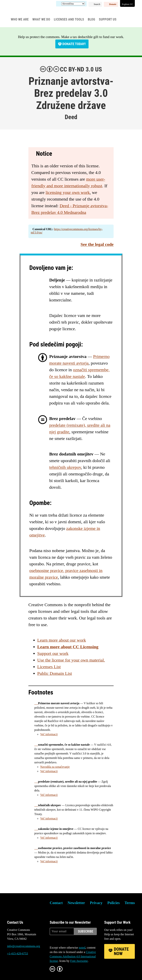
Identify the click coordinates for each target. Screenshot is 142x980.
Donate (113, 4)
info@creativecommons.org (23, 946)
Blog (91, 19)
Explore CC (128, 4)
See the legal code (97, 244)
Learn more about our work (62, 640)
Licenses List (49, 667)
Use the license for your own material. (71, 660)
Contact (56, 903)
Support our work (53, 653)
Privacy (96, 903)
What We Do (41, 19)
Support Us (108, 19)
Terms (130, 903)
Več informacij (49, 734)
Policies (114, 903)
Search (97, 4)
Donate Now (121, 951)
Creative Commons (25, 12)
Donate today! (74, 44)
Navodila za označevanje (55, 767)
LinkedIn (30, 967)
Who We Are (20, 19)
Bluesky (10, 967)
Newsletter (76, 903)
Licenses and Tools (69, 19)
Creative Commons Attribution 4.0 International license (73, 956)
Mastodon (20, 967)
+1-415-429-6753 (17, 953)
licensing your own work (68, 192)
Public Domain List (55, 673)
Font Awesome (79, 961)
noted (82, 948)
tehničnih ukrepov (65, 467)
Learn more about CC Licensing (68, 647)
